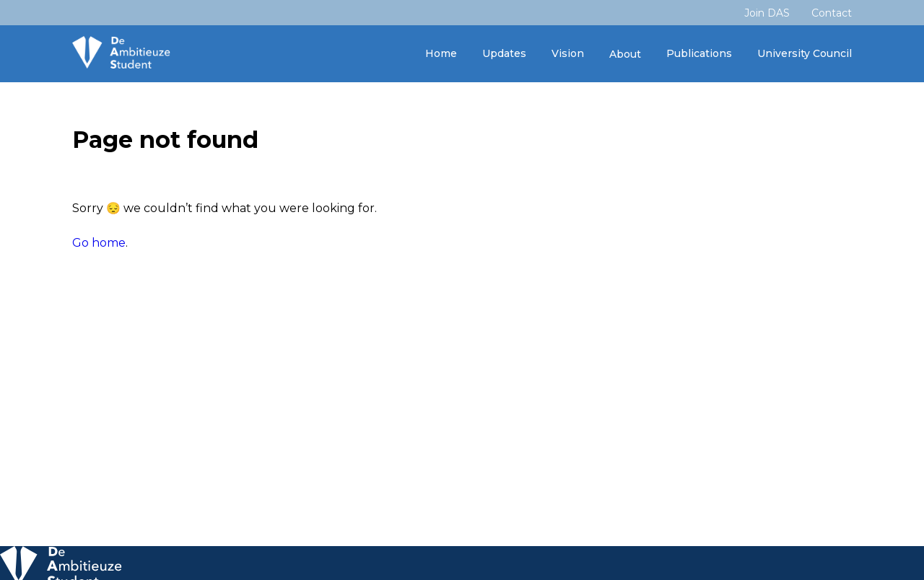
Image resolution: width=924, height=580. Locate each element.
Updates (504, 53)
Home (441, 53)
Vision (568, 53)
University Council (805, 53)
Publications (699, 53)
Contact (832, 13)
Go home (99, 243)
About (625, 54)
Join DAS (767, 13)
